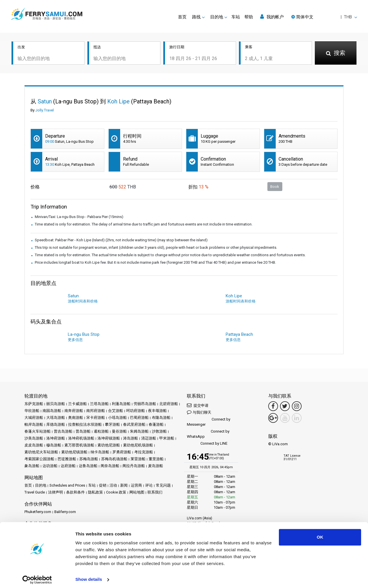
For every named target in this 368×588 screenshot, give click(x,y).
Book (275, 187)
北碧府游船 (169, 404)
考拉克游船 (144, 452)
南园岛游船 (52, 411)
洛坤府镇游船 (109, 438)
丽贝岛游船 (56, 404)
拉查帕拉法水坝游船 (85, 424)
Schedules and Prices (67, 485)
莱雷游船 (138, 459)
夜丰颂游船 (157, 411)
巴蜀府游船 (139, 418)
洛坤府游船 (56, 438)
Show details (89, 577)
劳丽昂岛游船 (145, 404)
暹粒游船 (101, 431)
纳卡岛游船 (100, 452)
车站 (236, 17)
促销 (103, 485)
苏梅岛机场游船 (114, 459)
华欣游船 (32, 411)
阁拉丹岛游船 (134, 466)
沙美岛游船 (34, 438)
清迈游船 (149, 438)
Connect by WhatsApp (208, 434)
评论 (149, 485)
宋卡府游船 (96, 418)
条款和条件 (75, 492)
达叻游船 (50, 466)
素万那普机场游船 (79, 445)
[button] (324, 17)
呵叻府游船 (136, 411)
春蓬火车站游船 (38, 431)
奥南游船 (76, 418)
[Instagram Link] (297, 406)
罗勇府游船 (122, 452)
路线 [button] (196, 17)
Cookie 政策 (116, 492)
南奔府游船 (74, 411)
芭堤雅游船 (67, 459)
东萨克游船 (34, 404)
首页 (182, 17)
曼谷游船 (119, 431)
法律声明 (55, 492)
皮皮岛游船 (34, 445)
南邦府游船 (96, 411)
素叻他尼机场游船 (138, 445)
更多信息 (75, 340)
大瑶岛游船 (56, 418)
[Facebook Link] (273, 406)
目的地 (41, 485)
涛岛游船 (131, 438)
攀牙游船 (112, 424)
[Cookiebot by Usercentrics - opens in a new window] (37, 577)
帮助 (249, 17)
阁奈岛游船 (110, 466)
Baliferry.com (65, 512)
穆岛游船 (54, 445)
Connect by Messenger (209, 422)
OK (320, 534)
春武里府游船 (134, 424)
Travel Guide (35, 492)
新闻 (124, 485)
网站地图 (137, 492)
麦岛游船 (156, 466)
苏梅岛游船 (89, 459)
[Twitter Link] (285, 406)
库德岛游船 (56, 424)
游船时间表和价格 (83, 301)
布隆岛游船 (161, 418)
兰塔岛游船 (99, 404)
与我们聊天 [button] (199, 412)
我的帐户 (272, 17)
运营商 (136, 485)
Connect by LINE (207, 444)
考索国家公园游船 (39, 459)
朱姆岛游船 (139, 431)
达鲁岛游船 (88, 466)
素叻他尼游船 (109, 445)
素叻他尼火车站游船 (41, 452)
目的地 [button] (217, 17)
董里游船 (156, 459)
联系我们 (155, 492)
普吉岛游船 (63, 431)
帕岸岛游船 (34, 424)
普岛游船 (83, 431)
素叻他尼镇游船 (74, 452)
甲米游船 (167, 438)
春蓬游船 (156, 424)
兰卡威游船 (77, 404)
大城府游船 (34, 418)
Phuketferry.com (38, 512)
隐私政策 (95, 492)
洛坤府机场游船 (81, 438)
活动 (113, 485)
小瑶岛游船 (117, 418)
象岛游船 (32, 466)
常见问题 (163, 485)
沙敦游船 (159, 431)
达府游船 (68, 466)
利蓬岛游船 (121, 404)
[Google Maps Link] (273, 418)
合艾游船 (116, 411)
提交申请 (198, 405)
